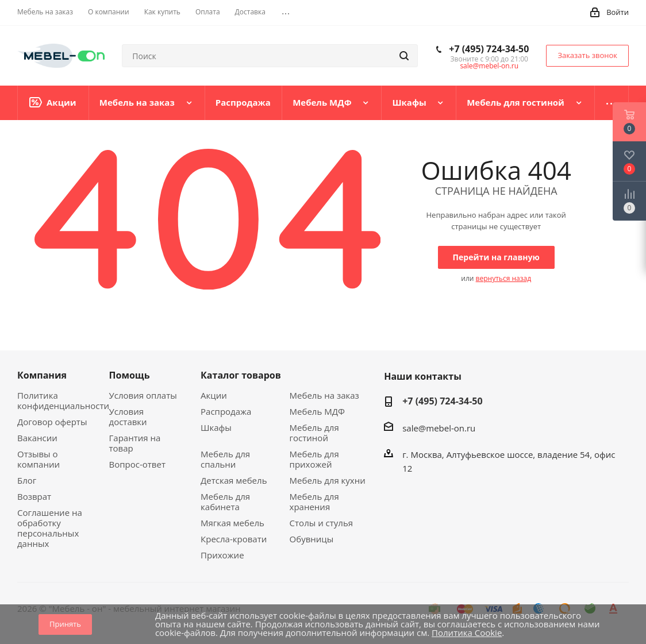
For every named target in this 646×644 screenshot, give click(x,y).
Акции (214, 395)
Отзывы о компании (39, 459)
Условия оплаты (143, 395)
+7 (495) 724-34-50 (489, 49)
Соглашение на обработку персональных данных (50, 528)
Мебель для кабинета (225, 502)
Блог (27, 480)
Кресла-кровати (234, 539)
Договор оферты (52, 422)
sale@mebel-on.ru (489, 66)
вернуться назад (503, 278)
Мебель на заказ (324, 395)
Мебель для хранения (314, 502)
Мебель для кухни (328, 480)
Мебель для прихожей (314, 459)
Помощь (130, 375)
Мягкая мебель (232, 523)
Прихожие (222, 555)
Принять (65, 624)
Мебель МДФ (317, 411)
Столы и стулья (321, 523)
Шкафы (216, 427)
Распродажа (226, 411)
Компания (42, 375)
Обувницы (312, 539)
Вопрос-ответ (137, 464)
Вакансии (37, 438)
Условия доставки (128, 417)
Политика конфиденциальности (63, 400)
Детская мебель (234, 480)
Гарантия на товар (135, 443)
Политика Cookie (467, 633)
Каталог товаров (241, 375)
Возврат (34, 496)
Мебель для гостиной (314, 433)
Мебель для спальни (225, 459)
